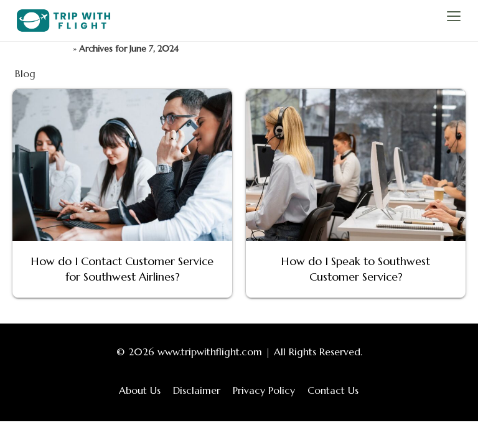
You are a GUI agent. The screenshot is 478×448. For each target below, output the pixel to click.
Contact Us (333, 390)
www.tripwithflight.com (210, 352)
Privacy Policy (264, 390)
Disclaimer (197, 390)
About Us (140, 390)
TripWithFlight (43, 49)
